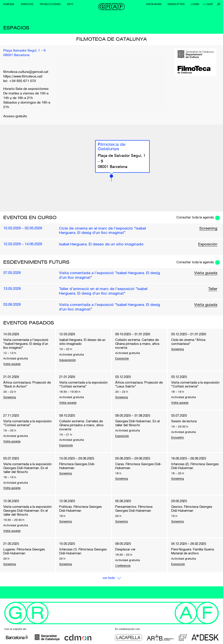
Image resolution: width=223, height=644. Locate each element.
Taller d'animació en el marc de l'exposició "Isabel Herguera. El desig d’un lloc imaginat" (104, 292)
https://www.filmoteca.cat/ (23, 77)
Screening (208, 228)
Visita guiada (206, 273)
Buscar (219, 4)
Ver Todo (109, 590)
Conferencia (124, 578)
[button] (111, 178)
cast (210, 4)
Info (70, 4)
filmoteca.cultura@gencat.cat (26, 72)
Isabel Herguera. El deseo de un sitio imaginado (101, 244)
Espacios (27, 4)
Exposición (208, 244)
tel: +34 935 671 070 (20, 81)
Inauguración (68, 361)
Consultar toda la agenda (194, 217)
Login (195, 4)
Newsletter (176, 4)
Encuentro (178, 439)
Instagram (154, 4)
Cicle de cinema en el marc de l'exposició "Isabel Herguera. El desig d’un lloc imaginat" (103, 231)
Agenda (9, 4)
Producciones (50, 4)
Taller (213, 289)
